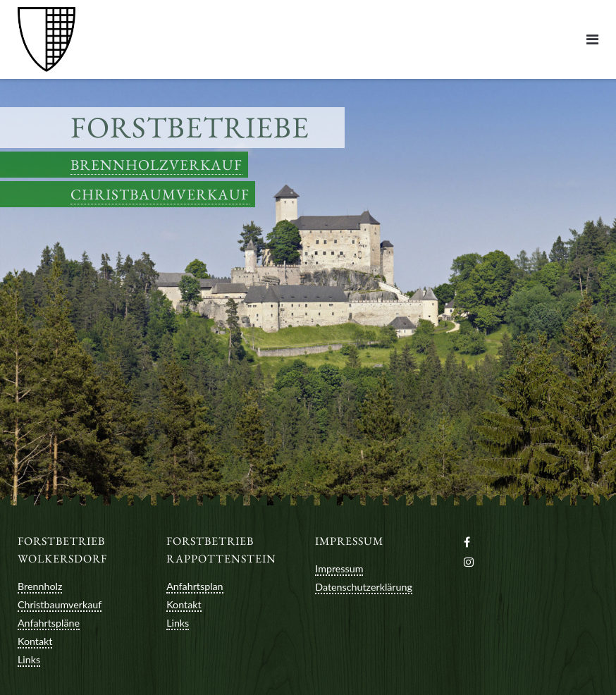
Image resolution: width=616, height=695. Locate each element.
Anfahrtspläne (49, 623)
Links (29, 659)
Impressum (339, 568)
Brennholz (40, 586)
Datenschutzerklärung (364, 587)
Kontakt (35, 641)
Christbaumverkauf (160, 194)
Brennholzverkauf (156, 165)
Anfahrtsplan (195, 586)
